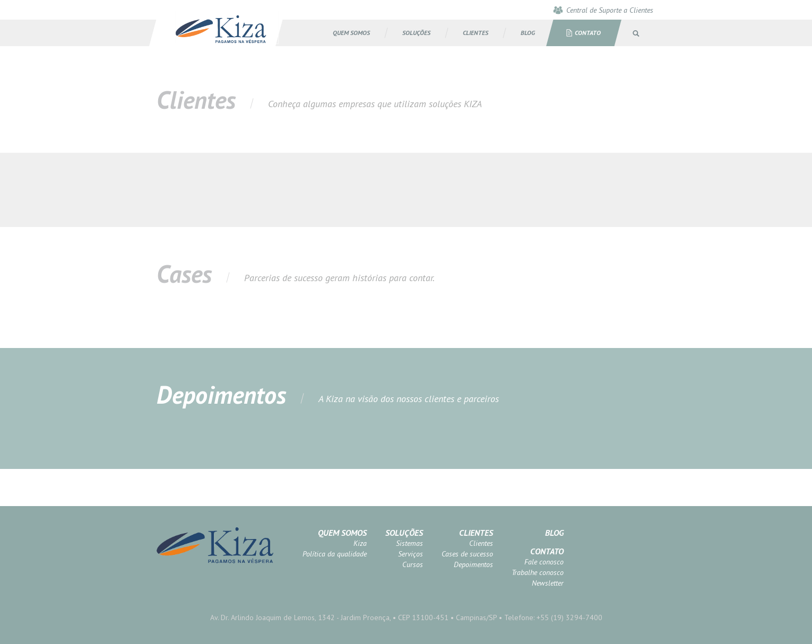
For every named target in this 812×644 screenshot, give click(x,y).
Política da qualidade (335, 554)
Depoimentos (473, 564)
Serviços (411, 554)
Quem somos (351, 33)
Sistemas (409, 543)
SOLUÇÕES (416, 33)
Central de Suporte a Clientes (610, 10)
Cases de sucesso (467, 554)
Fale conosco (544, 562)
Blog (554, 533)
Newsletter (548, 583)
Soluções (404, 533)
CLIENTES (476, 33)
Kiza (360, 543)
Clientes (476, 533)
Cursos (413, 564)
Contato (588, 33)
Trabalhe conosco (538, 572)
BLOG (528, 33)
